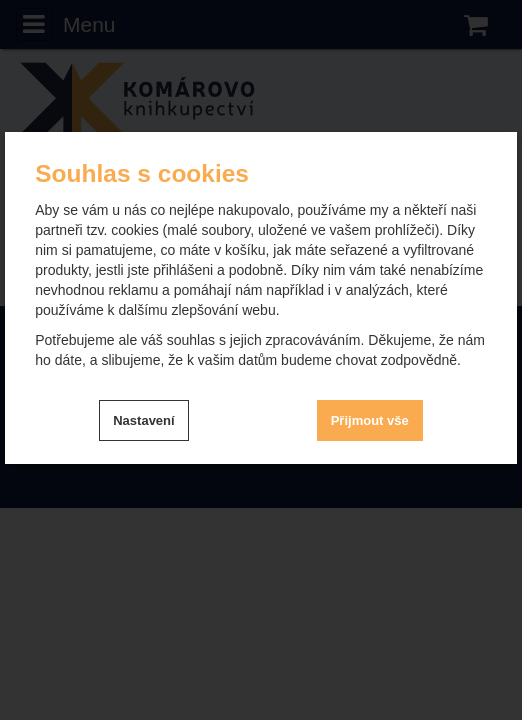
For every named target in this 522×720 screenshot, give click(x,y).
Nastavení (143, 420)
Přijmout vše (370, 420)
